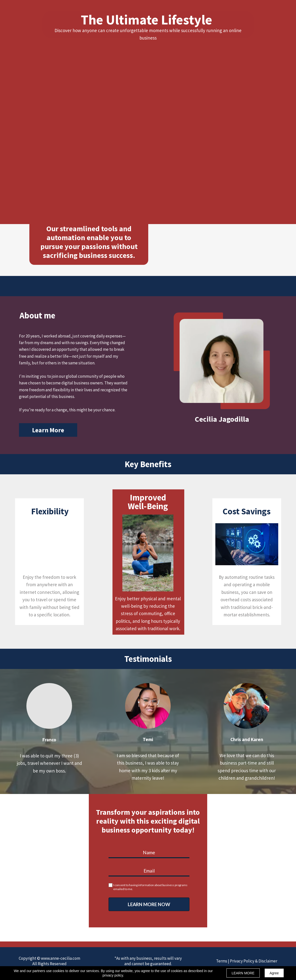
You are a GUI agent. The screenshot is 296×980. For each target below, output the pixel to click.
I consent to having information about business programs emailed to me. (150, 887)
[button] (48, 430)
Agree (274, 973)
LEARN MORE (243, 973)
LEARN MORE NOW (149, 904)
